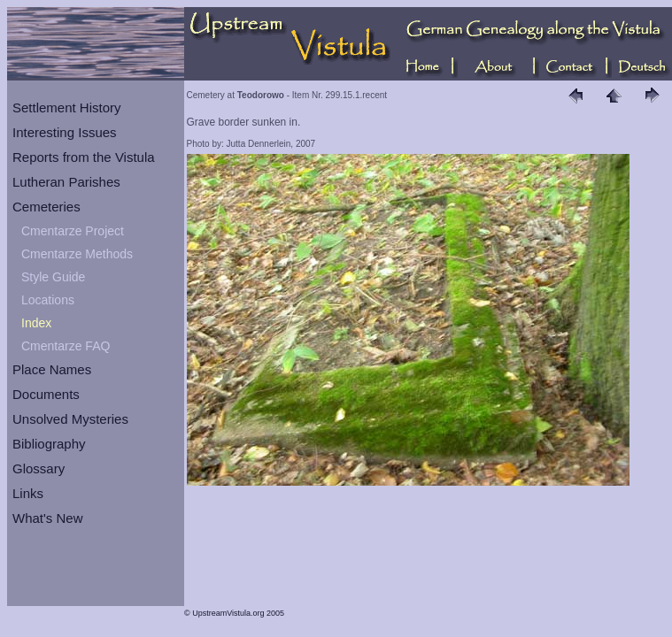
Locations (48, 300)
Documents (46, 394)
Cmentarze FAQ (66, 346)
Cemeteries (46, 207)
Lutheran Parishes (66, 182)
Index (36, 323)
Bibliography (49, 444)
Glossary (39, 468)
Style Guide (53, 277)
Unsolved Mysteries (70, 419)
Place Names (52, 369)
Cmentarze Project (73, 231)
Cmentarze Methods (77, 254)
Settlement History (67, 107)
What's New (48, 518)
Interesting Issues (65, 132)
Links (28, 493)
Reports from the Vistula (84, 157)
